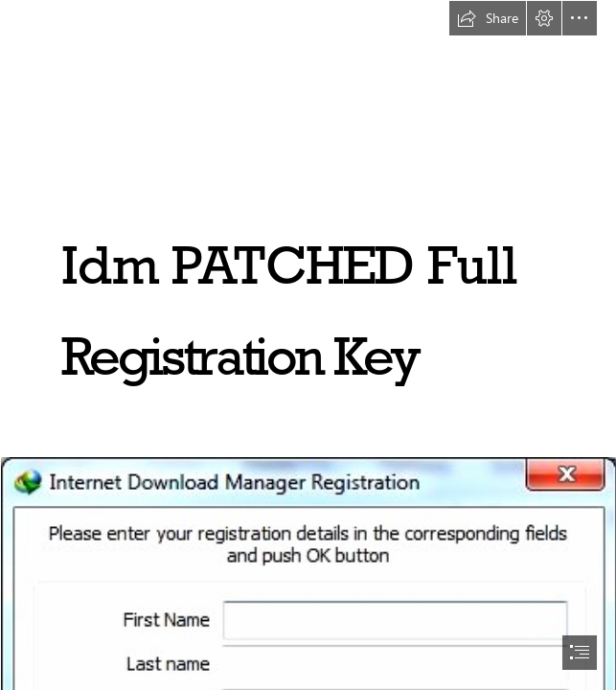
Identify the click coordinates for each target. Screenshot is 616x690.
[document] (308, 345)
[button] (488, 18)
